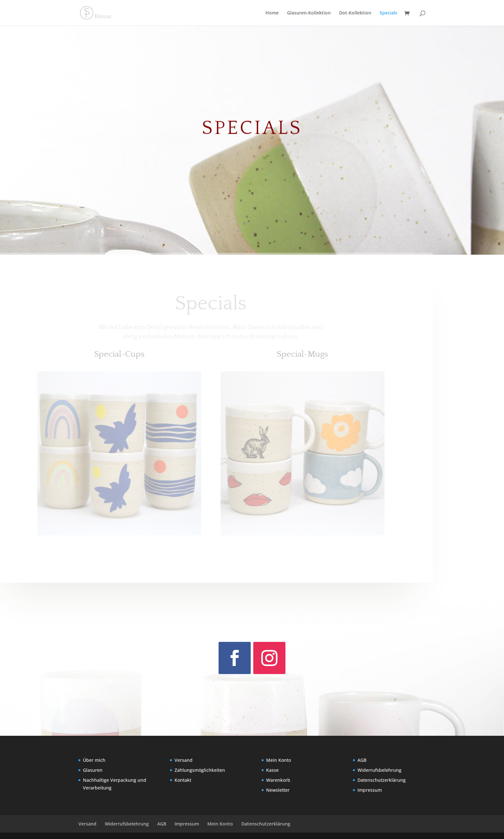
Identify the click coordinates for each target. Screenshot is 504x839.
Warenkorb (278, 780)
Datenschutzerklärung (382, 780)
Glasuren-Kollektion (309, 13)
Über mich (94, 760)
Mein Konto (279, 760)
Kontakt (183, 780)
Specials (388, 13)
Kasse (272, 770)
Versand (184, 760)
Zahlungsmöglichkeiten (200, 770)
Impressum (370, 790)
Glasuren (93, 770)
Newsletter (278, 790)
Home (272, 13)
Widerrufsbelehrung (379, 770)
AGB (362, 760)
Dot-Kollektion (355, 13)
